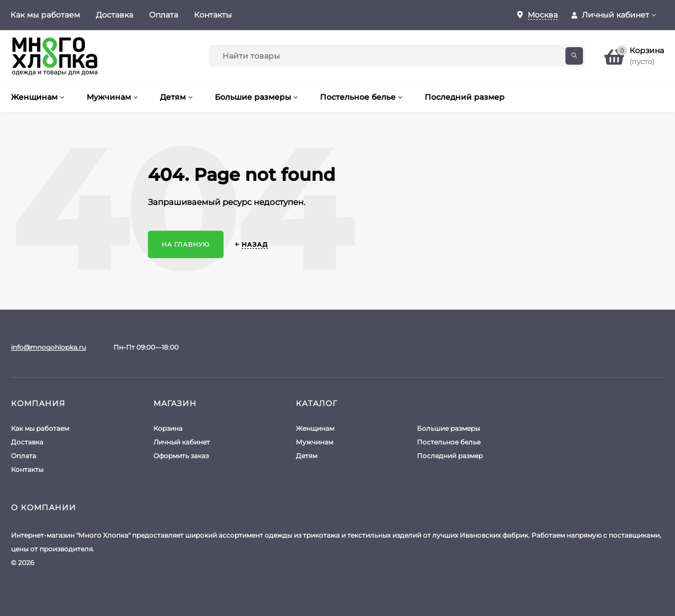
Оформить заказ (181, 456)
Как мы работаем (45, 15)
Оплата (164, 15)
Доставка (115, 15)
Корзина (168, 428)
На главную (186, 244)
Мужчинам (314, 442)
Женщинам (315, 428)
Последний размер (450, 456)
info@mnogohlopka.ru (48, 347)
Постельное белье (449, 442)
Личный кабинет (182, 442)
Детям (307, 456)
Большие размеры (448, 428)
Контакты (213, 15)
